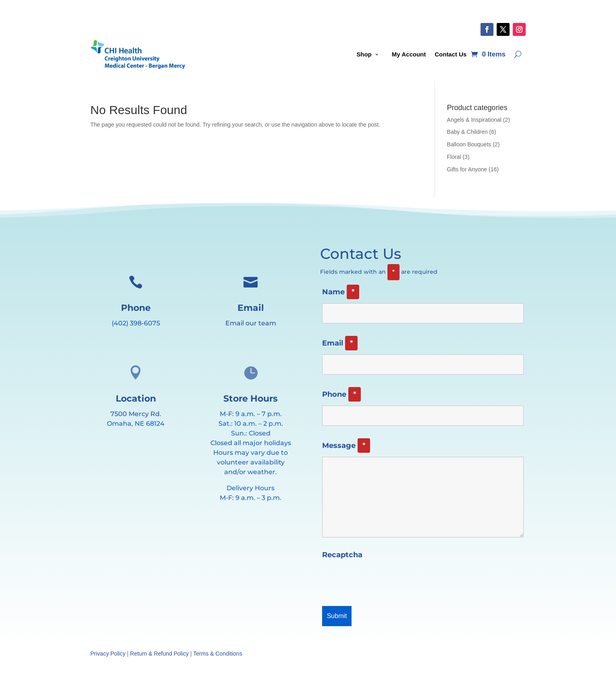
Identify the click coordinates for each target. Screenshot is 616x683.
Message (346, 446)
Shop (364, 54)
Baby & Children (467, 132)
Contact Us (451, 54)
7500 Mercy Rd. (136, 414)
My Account (409, 54)
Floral (454, 157)
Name (341, 292)
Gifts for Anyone (467, 169)
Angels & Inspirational (474, 120)
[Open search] (518, 54)
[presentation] (383, 580)
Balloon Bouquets (469, 144)
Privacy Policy (108, 654)
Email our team (251, 323)
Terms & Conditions (217, 654)
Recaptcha (342, 555)
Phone (341, 394)
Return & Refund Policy (160, 654)
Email (340, 343)
